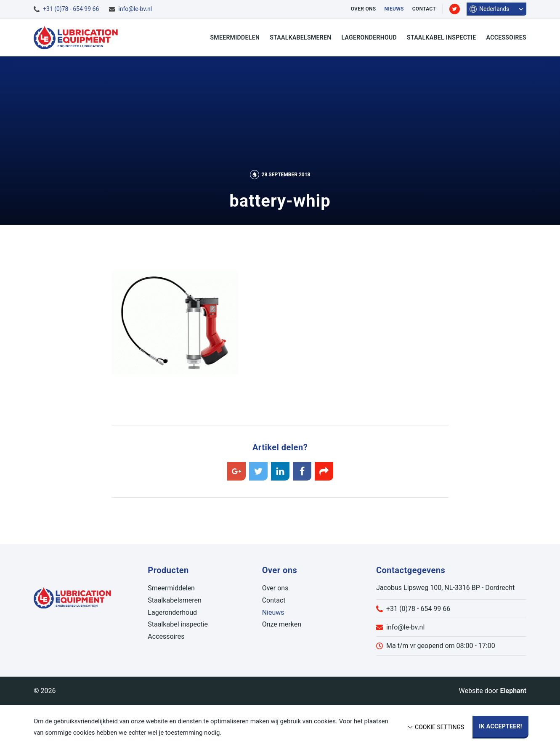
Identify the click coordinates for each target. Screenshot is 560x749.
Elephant (513, 691)
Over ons (364, 9)
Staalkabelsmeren (300, 37)
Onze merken (282, 624)
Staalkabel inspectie (442, 37)
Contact (424, 9)
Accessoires (506, 37)
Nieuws (394, 9)
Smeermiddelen (235, 37)
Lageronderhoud (369, 37)
